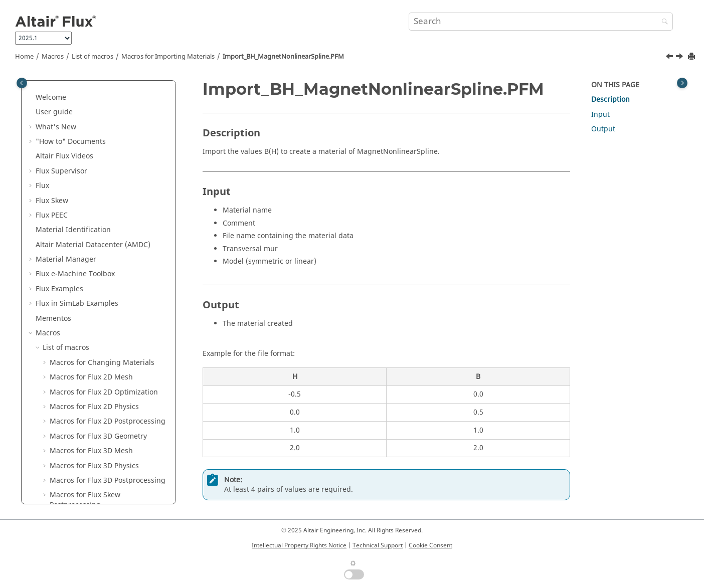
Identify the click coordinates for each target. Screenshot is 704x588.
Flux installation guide (73, 470)
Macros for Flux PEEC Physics (98, 107)
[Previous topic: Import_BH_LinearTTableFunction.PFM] (670, 58)
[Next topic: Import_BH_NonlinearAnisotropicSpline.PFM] (680, 58)
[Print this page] (692, 57)
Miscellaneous (74, 441)
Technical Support (378, 545)
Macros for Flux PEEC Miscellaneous (85, 166)
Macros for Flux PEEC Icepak (97, 146)
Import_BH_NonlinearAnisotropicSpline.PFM (112, 254)
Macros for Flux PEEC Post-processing (94, 127)
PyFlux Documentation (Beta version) (97, 455)
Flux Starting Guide (68, 485)
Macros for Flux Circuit (87, 343)
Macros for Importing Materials (168, 57)
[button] (46, 92)
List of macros (93, 57)
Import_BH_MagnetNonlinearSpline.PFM (283, 57)
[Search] (662, 22)
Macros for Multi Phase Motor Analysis (100, 421)
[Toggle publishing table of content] (22, 83)
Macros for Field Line (85, 357)
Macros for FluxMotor (85, 372)
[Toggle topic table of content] (682, 83)
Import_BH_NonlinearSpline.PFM (111, 274)
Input (600, 115)
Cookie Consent (430, 545)
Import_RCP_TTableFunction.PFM (111, 328)
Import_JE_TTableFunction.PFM (108, 288)
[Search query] (541, 22)
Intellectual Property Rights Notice (299, 545)
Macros (53, 57)
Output (603, 129)
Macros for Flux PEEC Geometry (102, 92)
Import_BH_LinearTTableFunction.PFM (113, 205)
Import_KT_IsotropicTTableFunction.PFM (112, 309)
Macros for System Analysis (96, 402)
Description (610, 100)
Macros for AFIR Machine (92, 387)
